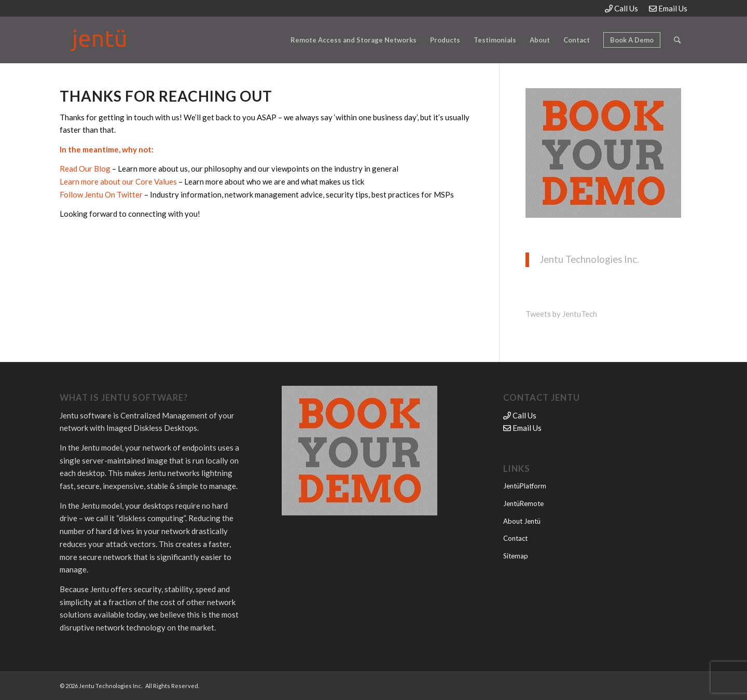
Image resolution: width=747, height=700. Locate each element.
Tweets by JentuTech (561, 314)
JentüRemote (523, 503)
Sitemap (516, 556)
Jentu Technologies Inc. (589, 259)
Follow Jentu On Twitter (101, 194)
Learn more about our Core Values (118, 181)
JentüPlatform (525, 486)
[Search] (677, 40)
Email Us (668, 8)
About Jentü (522, 521)
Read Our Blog (85, 169)
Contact (515, 538)
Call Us (621, 8)
